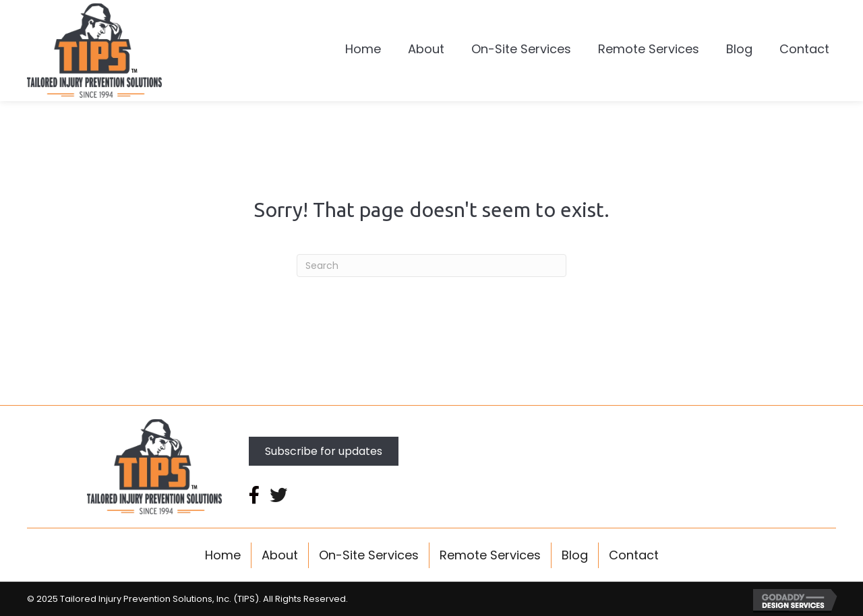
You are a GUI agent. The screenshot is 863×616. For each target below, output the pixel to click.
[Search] (431, 266)
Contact (634, 555)
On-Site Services (369, 555)
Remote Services (490, 555)
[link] (363, 51)
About (280, 555)
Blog (575, 555)
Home (223, 555)
